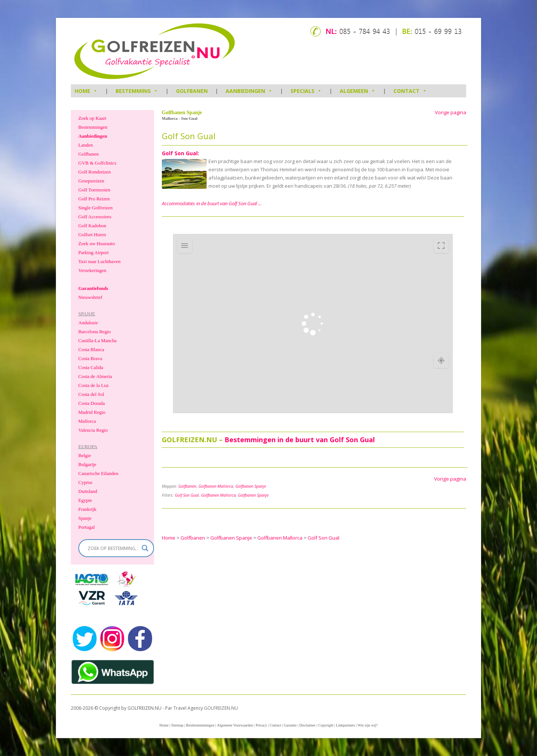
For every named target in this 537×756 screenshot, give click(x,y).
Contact (410, 91)
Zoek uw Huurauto (97, 243)
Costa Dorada (92, 403)
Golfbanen (192, 91)
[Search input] (113, 548)
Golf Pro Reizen (94, 199)
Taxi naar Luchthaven (99, 261)
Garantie (290, 725)
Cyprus (85, 482)
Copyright (326, 725)
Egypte (85, 500)
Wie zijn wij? (368, 725)
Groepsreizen (91, 181)
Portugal (87, 527)
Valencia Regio (93, 430)
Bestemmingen (93, 127)
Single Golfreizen (95, 208)
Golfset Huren (92, 235)
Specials (306, 91)
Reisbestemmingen (200, 725)
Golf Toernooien (94, 190)
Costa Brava (90, 358)
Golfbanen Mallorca (216, 486)
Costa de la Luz (93, 385)
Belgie (85, 455)
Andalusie (88, 323)
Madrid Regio (92, 412)
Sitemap (177, 725)
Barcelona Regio (95, 332)
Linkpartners (346, 725)
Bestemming (137, 91)
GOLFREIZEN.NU (221, 708)
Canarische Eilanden (98, 473)
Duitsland (88, 491)
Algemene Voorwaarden (235, 725)
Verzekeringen (92, 270)
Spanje (85, 518)
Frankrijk (87, 509)
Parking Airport (93, 252)
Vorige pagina (450, 113)
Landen (86, 145)
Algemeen (358, 91)
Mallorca (87, 421)
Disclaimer (308, 725)
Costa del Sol (91, 394)
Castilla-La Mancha (98, 340)
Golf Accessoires (95, 217)
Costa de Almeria (95, 376)
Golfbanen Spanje (251, 486)
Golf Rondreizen (95, 172)
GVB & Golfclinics (97, 163)
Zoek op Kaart (92, 118)
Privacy (261, 725)
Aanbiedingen (249, 91)
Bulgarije (87, 464)
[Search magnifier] (145, 548)
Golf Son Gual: (180, 153)
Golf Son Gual (187, 495)
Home (164, 725)
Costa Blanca (91, 349)
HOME (86, 91)
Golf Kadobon (92, 226)
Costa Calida (91, 367)
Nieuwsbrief (90, 297)
